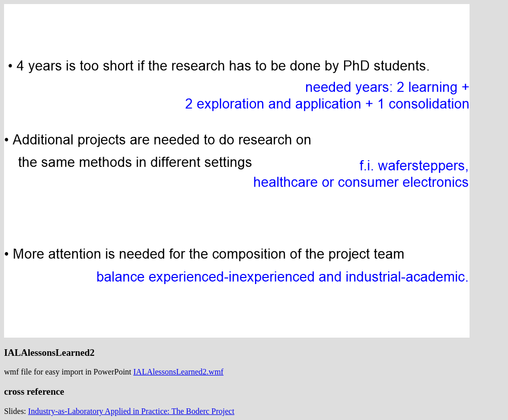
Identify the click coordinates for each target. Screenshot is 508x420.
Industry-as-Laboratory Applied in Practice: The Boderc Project (132, 411)
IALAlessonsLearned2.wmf (179, 372)
